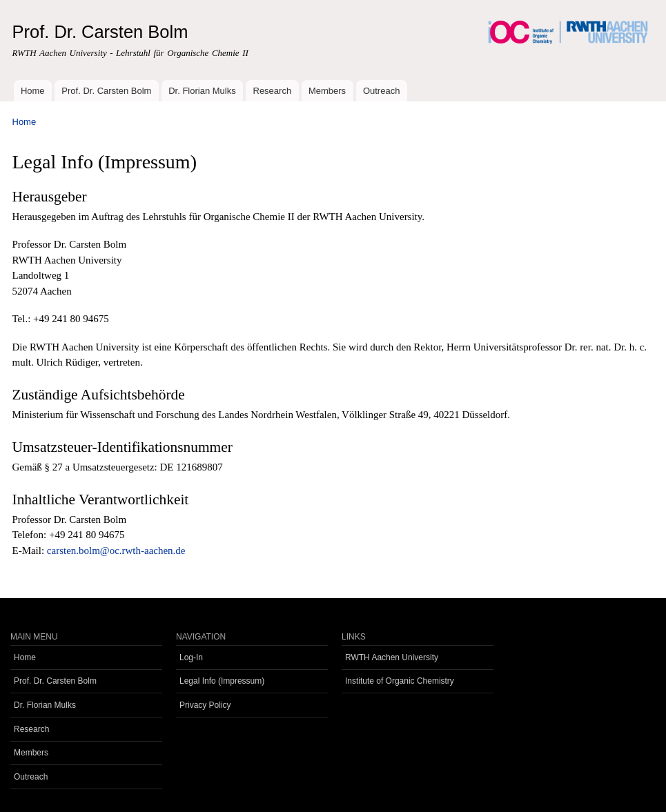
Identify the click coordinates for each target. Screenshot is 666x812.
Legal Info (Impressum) (222, 681)
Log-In (191, 657)
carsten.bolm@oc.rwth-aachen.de (116, 551)
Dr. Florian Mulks (202, 91)
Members (327, 91)
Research (273, 91)
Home (33, 91)
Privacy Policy (205, 705)
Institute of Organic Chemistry (400, 681)
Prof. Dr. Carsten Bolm (106, 91)
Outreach (381, 91)
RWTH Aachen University (392, 657)
